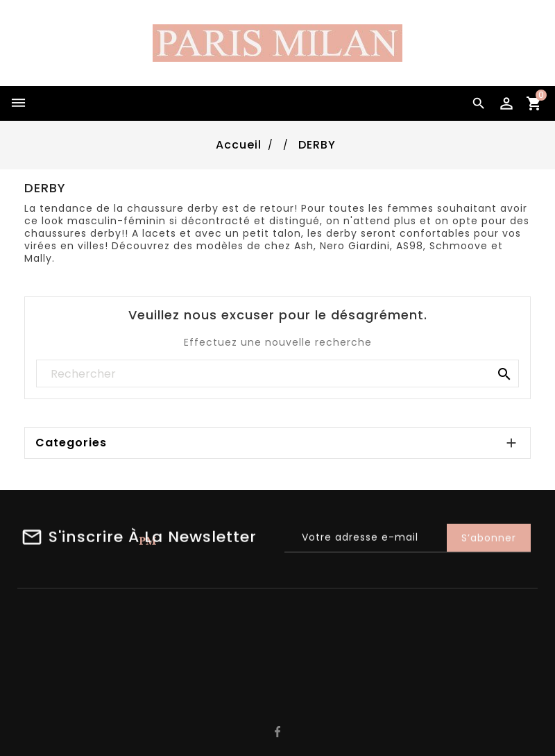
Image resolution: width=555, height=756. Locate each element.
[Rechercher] (277, 374)
